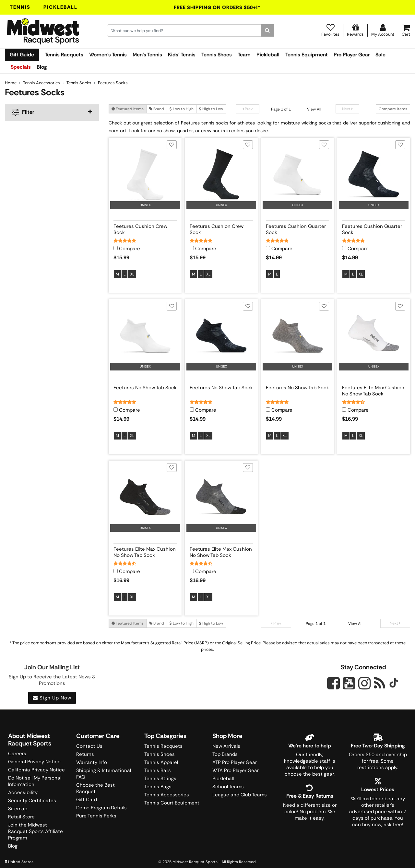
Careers (17, 754)
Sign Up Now (52, 698)
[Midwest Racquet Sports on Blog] (379, 683)
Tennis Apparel (161, 762)
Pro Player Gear (352, 55)
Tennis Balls (158, 770)
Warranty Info (92, 762)
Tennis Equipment (307, 55)
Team (244, 55)
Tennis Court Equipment (172, 803)
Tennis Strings (160, 779)
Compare (130, 249)
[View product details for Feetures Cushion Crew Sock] (145, 228)
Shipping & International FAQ (104, 774)
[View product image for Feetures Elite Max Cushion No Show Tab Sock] (374, 336)
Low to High (182, 109)
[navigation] (52, 113)
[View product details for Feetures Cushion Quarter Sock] (297, 228)
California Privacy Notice (36, 770)
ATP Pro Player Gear (235, 762)
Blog (42, 67)
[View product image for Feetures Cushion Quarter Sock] (297, 174)
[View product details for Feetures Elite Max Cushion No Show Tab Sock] (374, 390)
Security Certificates (32, 801)
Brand (157, 109)
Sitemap (18, 809)
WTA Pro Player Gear (236, 770)
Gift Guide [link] (22, 55)
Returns (85, 754)
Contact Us (89, 746)
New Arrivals (226, 746)
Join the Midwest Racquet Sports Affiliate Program (36, 831)
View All (314, 109)
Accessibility (23, 792)
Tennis (20, 7)
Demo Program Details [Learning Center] (101, 808)
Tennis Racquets (64, 55)
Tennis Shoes (217, 55)
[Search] (267, 30)
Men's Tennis (147, 55)
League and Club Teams (240, 795)
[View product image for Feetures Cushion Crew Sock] (145, 174)
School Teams (228, 787)
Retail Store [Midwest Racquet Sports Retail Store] (21, 817)
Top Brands (225, 754)
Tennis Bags (158, 787)
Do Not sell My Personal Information (35, 781)
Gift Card (87, 800)
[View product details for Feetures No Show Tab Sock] (145, 390)
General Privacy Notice (34, 762)
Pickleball (60, 7)
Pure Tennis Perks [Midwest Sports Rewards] (96, 816)
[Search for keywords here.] (184, 30)
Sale (380, 55)
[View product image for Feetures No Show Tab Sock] (145, 336)
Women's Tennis (108, 55)
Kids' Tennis (182, 55)
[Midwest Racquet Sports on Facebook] (333, 687)
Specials (21, 67)
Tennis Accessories (167, 795)
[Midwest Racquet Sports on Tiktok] (394, 684)
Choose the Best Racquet (95, 788)
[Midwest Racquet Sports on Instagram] (365, 683)
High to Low (211, 109)
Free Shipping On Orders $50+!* (217, 7)
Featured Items (128, 109)
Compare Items (393, 109)
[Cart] (406, 30)
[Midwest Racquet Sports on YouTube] (349, 683)
